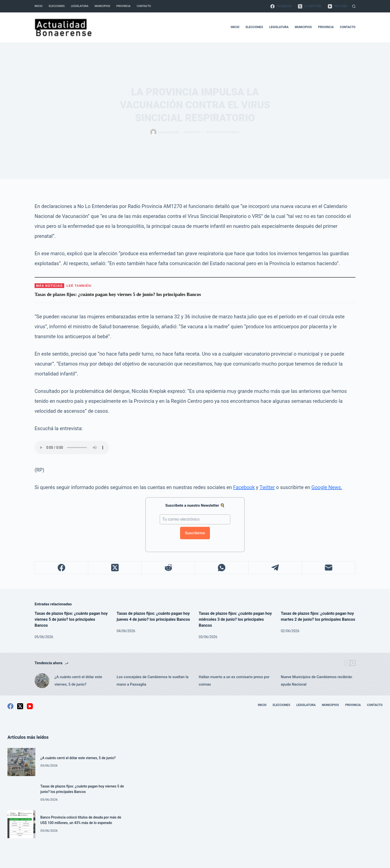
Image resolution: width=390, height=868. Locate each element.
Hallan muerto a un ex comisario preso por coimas (234, 681)
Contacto (144, 6)
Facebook (244, 487)
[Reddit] (169, 568)
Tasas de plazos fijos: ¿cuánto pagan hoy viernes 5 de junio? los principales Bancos (71, 619)
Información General (223, 132)
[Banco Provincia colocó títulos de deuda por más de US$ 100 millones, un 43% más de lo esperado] (21, 824)
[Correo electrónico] (329, 568)
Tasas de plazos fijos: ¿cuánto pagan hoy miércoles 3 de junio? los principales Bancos (235, 619)
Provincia (123, 6)
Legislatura (80, 6)
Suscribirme (195, 533)
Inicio (39, 6)
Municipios (102, 6)
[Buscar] (354, 6)
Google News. (327, 487)
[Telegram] (275, 568)
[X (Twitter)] (310, 6)
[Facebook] (281, 6)
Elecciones (57, 6)
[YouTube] (338, 6)
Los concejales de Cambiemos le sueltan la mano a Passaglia (153, 681)
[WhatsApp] (222, 568)
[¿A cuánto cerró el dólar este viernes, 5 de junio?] (42, 681)
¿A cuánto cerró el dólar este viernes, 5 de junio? (78, 681)
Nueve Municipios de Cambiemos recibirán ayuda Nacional (317, 681)
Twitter (267, 487)
